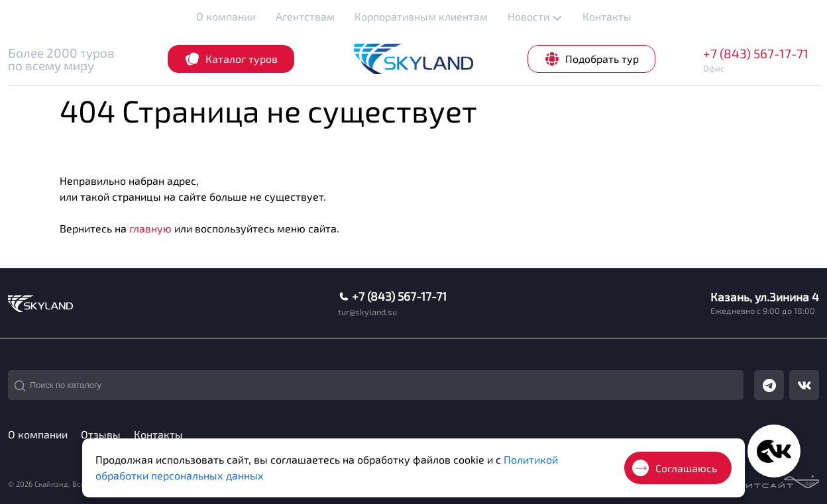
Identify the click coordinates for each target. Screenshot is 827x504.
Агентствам (305, 16)
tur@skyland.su (367, 312)
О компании (226, 16)
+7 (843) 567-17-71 (756, 53)
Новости (535, 17)
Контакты (607, 16)
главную (150, 228)
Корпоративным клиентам (421, 16)
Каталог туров (231, 59)
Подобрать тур (591, 59)
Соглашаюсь (675, 468)
